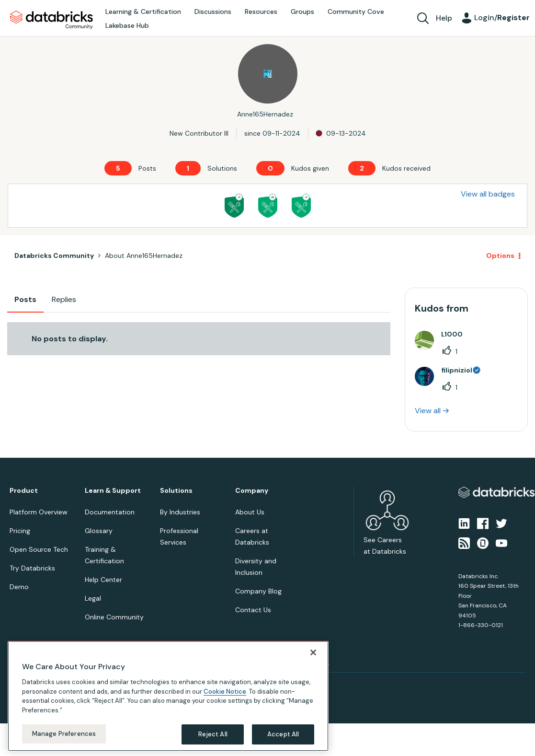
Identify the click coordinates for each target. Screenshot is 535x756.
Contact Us (253, 610)
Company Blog (258, 591)
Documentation (110, 512)
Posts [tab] (25, 299)
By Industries (180, 512)
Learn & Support (113, 491)
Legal (93, 598)
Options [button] (500, 256)
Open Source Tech (39, 549)
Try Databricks (32, 568)
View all (428, 411)
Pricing (20, 531)
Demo (19, 587)
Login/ (502, 17)
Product (24, 491)
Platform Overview (39, 512)
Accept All (283, 734)
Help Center (103, 580)
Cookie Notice (225, 692)
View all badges (488, 194)
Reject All (213, 734)
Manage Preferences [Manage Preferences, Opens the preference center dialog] (64, 734)
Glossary (99, 531)
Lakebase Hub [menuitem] (127, 25)
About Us (250, 512)
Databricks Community (51, 20)
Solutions (176, 491)
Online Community (114, 617)
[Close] (313, 652)
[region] (168, 696)
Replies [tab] (64, 299)
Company (252, 491)
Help (444, 18)
